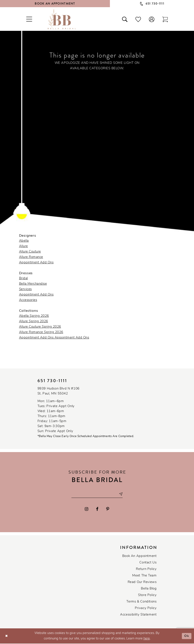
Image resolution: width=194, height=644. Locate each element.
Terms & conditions (141, 602)
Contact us (148, 563)
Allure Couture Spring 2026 (40, 327)
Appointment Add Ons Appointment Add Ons (54, 338)
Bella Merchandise (33, 284)
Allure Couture (30, 252)
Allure (24, 246)
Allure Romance (31, 257)
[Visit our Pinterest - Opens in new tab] (108, 509)
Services (25, 289)
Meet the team (144, 576)
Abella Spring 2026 (34, 316)
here (147, 639)
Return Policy (146, 570)
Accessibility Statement (138, 615)
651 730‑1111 (52, 381)
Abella (24, 241)
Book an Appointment (139, 557)
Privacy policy (146, 609)
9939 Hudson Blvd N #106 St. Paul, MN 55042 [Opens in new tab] (59, 391)
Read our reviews (142, 583)
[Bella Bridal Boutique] (62, 19)
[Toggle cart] (165, 19)
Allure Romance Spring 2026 (41, 332)
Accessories (28, 300)
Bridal (24, 278)
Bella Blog (149, 589)
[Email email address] (97, 495)
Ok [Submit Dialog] (187, 636)
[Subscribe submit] (122, 495)
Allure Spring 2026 (34, 321)
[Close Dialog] (7, 636)
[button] (152, 19)
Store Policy (147, 596)
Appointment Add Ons (36, 263)
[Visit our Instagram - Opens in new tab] (87, 509)
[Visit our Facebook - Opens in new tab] (97, 509)
